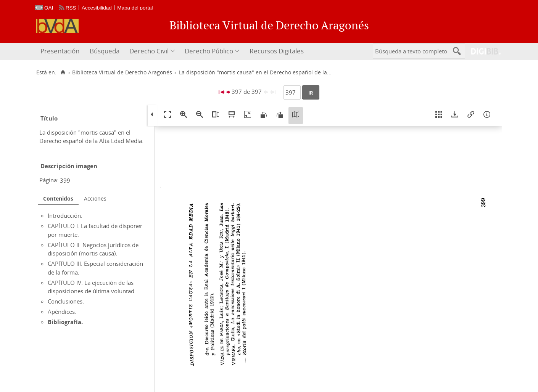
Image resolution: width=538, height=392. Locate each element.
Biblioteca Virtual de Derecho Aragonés (122, 72)
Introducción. (65, 215)
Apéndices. (62, 312)
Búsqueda (105, 51)
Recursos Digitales (277, 51)
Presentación (60, 51)
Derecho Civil (149, 51)
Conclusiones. (66, 301)
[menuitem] (61, 51)
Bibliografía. (65, 322)
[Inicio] (63, 72)
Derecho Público (209, 51)
